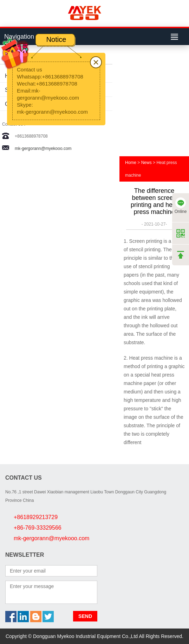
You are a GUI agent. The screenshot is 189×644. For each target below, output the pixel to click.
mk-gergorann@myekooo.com (43, 149)
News (146, 163)
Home (131, 163)
